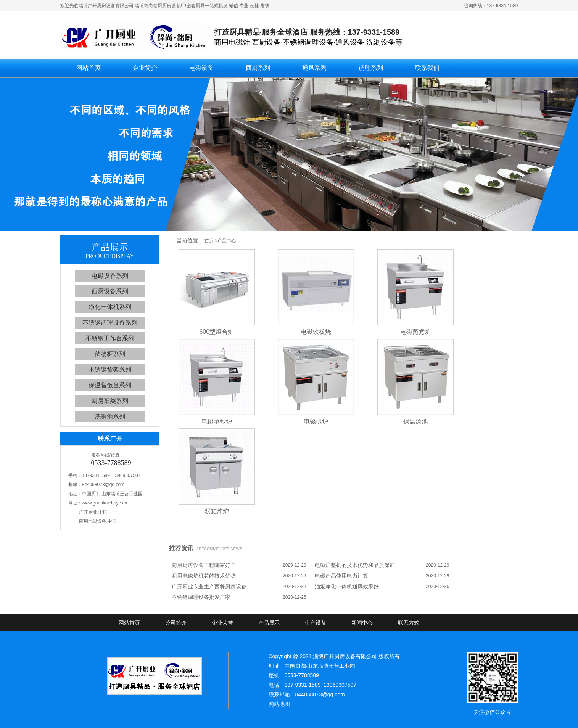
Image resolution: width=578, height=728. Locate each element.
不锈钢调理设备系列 (110, 323)
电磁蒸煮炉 (415, 332)
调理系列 (371, 68)
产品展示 (269, 623)
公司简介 (176, 623)
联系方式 (409, 623)
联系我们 (427, 68)
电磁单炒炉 (217, 421)
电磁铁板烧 (316, 332)
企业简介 (145, 68)
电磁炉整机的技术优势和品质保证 (355, 565)
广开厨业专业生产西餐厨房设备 (209, 586)
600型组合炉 (217, 332)
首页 (209, 241)
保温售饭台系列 (110, 385)
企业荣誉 (222, 623)
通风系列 (314, 68)
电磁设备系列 (110, 276)
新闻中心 (362, 623)
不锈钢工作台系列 (110, 338)
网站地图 (279, 704)
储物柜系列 (110, 354)
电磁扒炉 (316, 421)
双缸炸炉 (217, 511)
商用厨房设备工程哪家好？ (204, 565)
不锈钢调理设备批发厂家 (201, 597)
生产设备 (316, 623)
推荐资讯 (181, 548)
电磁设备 (201, 68)
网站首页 (89, 68)
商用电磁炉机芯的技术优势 (204, 576)
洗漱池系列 (110, 416)
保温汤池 (415, 421)
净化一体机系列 (110, 307)
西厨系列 (258, 68)
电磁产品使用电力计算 (341, 576)
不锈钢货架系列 (110, 370)
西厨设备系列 (110, 291)
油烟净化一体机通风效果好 (347, 586)
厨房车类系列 (110, 401)
